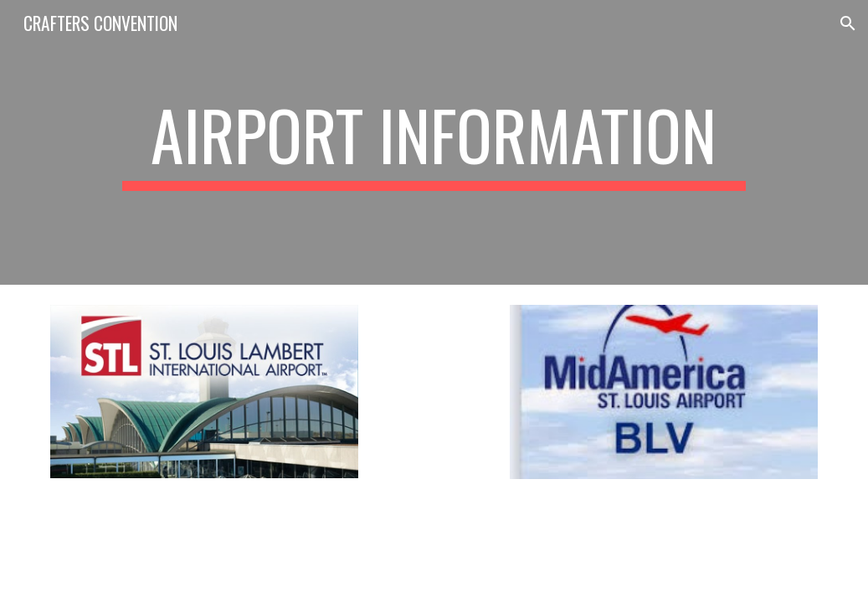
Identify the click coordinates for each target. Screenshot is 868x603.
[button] (848, 23)
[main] (434, 142)
